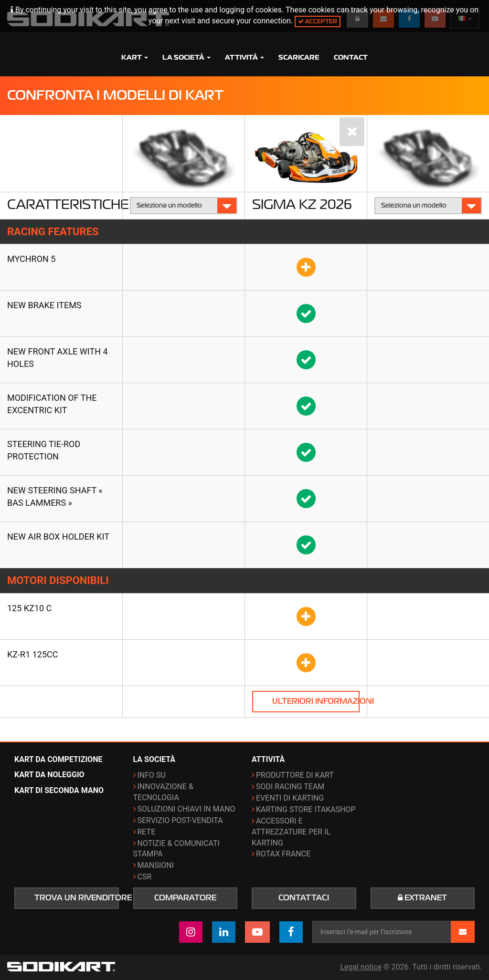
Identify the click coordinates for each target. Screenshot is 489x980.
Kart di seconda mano (59, 790)
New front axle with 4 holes (58, 358)
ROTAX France (283, 854)
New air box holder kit (58, 537)
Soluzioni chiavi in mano (186, 809)
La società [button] (186, 57)
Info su (152, 775)
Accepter (318, 21)
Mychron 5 (31, 259)
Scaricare (299, 57)
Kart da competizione (58, 759)
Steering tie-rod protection (44, 450)
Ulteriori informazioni (316, 701)
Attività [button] (244, 57)
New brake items (44, 305)
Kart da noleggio (49, 775)
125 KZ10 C (29, 608)
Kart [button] (135, 57)
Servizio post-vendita (180, 820)
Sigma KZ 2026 (302, 204)
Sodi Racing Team (290, 787)
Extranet (422, 898)
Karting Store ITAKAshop (306, 809)
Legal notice (361, 967)
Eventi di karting (290, 798)
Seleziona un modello (184, 205)
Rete (147, 832)
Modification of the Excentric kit (52, 404)
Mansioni (156, 865)
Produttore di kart (295, 775)
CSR (145, 877)
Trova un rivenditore (77, 898)
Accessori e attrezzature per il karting (291, 832)
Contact (351, 57)
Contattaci (304, 898)
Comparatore (185, 898)
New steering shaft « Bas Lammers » (55, 496)
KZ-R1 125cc (33, 654)
